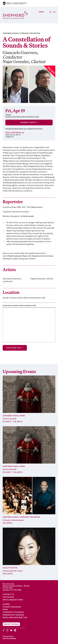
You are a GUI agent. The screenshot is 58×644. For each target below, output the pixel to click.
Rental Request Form (13, 600)
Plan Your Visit (14, 348)
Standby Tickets (28, 122)
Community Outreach (13, 612)
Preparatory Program (13, 615)
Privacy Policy (8, 636)
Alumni (6, 604)
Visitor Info (8, 597)
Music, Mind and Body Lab (15, 618)
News (5, 610)
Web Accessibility (9, 638)
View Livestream (13, 133)
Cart (54, 12)
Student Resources (12, 607)
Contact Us (8, 594)
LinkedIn (15, 630)
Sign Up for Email (11, 624)
